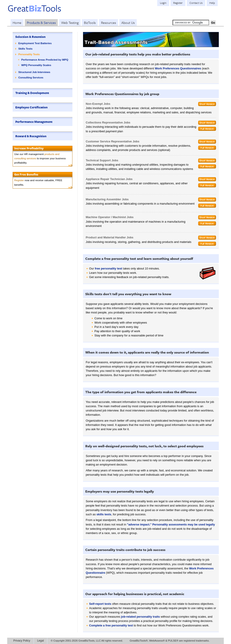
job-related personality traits (141, 617)
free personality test (109, 268)
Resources (109, 23)
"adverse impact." (139, 524)
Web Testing (70, 23)
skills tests (104, 514)
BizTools (90, 23)
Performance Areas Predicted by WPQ (45, 60)
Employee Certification (31, 107)
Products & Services (41, 23)
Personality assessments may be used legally (184, 524)
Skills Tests (25, 49)
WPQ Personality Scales (36, 65)
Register (19, 180)
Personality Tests (29, 54)
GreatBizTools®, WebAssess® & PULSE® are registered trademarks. (170, 641)
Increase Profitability (29, 148)
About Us (128, 23)
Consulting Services (31, 78)
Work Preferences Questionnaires (178, 68)
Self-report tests (100, 604)
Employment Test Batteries (35, 43)
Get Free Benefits (26, 174)
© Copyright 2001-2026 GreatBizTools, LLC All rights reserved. (87, 641)
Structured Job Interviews (34, 72)
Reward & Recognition (31, 136)
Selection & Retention (30, 37)
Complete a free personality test (111, 625)
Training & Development (32, 93)
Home (17, 23)
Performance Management (34, 122)
